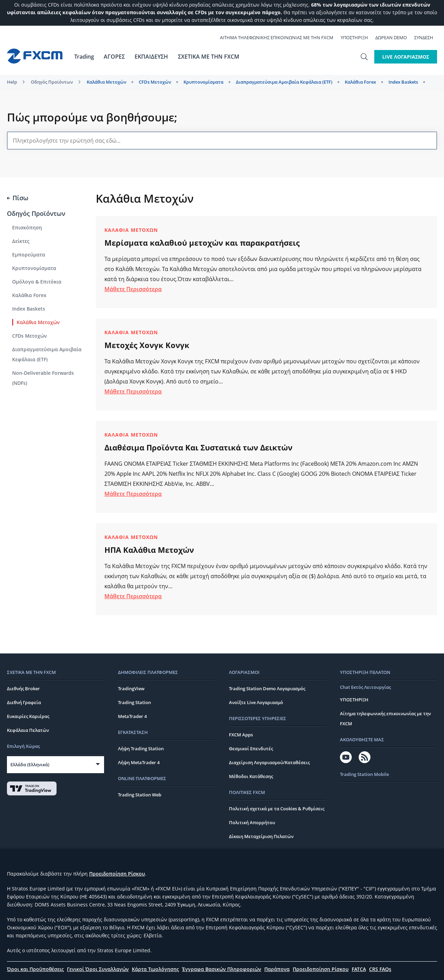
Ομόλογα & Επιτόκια (37, 282)
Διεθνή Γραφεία (24, 702)
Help (12, 82)
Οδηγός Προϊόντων (52, 82)
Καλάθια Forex (360, 82)
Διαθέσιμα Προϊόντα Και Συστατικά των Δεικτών (198, 447)
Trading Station (134, 702)
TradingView (131, 688)
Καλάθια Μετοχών (106, 82)
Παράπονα (277, 969)
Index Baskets (403, 82)
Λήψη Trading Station (141, 749)
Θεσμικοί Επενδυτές (251, 749)
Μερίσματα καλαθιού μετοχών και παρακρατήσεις (202, 243)
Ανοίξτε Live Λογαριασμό (256, 702)
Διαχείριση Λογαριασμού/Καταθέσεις (269, 762)
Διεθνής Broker (23, 688)
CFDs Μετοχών (155, 82)
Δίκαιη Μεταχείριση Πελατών (261, 836)
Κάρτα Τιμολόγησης (155, 969)
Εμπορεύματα (29, 255)
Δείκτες (21, 241)
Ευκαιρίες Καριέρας (28, 716)
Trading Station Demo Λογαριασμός (267, 688)
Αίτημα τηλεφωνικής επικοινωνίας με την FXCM (385, 719)
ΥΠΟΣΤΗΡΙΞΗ (358, 37)
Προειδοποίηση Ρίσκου (117, 874)
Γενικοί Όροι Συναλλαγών (98, 969)
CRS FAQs (380, 969)
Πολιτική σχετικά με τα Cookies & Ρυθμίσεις (277, 809)
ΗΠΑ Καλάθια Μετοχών (149, 550)
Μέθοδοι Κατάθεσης (251, 776)
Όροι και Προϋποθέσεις (35, 969)
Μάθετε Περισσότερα (133, 289)
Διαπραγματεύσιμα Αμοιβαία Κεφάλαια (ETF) (284, 82)
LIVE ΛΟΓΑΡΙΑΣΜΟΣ (406, 57)
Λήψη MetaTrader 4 (139, 762)
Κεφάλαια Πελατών (28, 730)
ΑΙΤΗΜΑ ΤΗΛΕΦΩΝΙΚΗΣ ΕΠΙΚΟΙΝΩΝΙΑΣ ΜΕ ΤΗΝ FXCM (280, 37)
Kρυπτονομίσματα (203, 82)
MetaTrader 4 (132, 716)
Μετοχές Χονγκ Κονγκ (147, 345)
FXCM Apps (241, 735)
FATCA (359, 969)
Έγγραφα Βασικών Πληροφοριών (222, 969)
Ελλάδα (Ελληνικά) (30, 764)
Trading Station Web (140, 795)
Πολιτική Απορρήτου (252, 822)
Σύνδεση (428, 37)
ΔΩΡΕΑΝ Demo (395, 37)
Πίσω (18, 198)
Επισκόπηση (27, 227)
